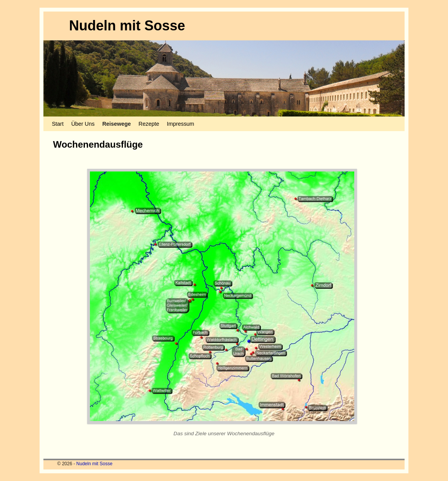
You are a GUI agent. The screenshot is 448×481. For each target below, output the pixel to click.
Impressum (180, 124)
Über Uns (83, 124)
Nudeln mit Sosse (127, 26)
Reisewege (116, 124)
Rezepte (149, 124)
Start (58, 124)
